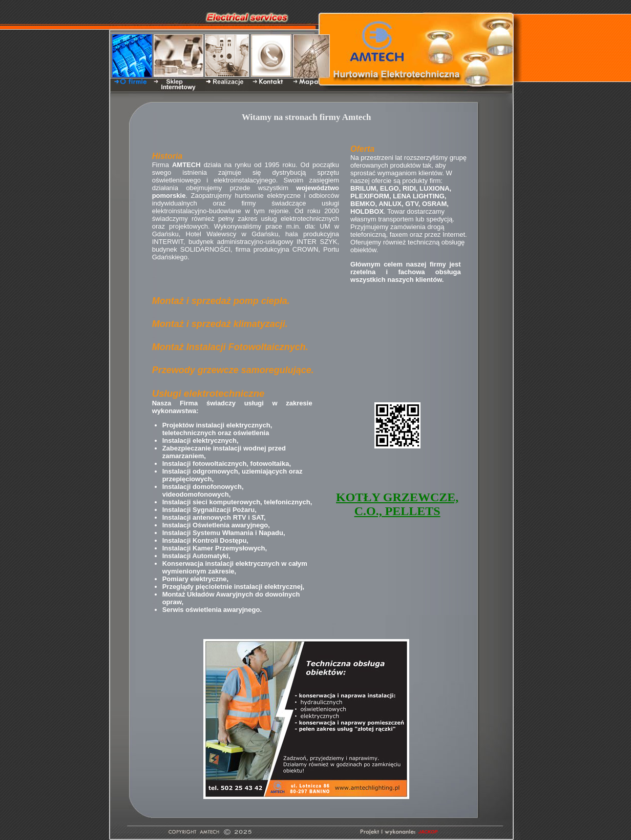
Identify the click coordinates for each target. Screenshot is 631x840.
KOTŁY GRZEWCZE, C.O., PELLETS (397, 504)
